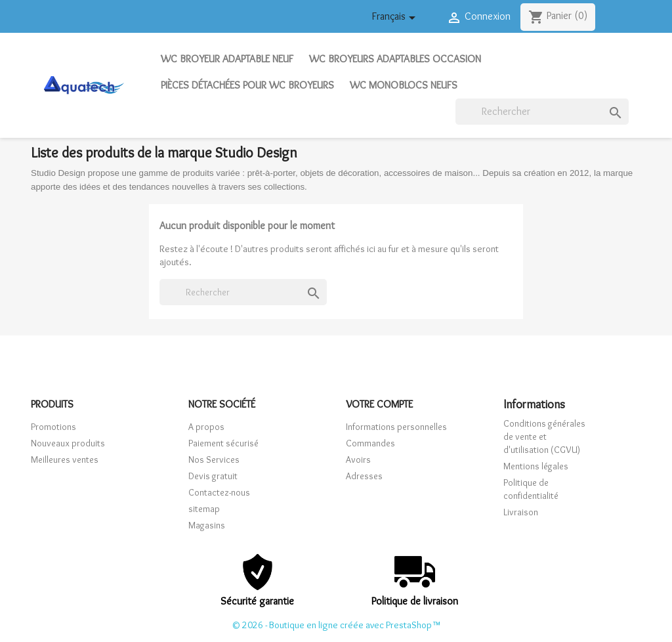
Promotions (53, 427)
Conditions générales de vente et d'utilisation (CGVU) (544, 437)
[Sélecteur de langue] (396, 18)
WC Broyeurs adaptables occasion (395, 59)
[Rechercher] (542, 112)
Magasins (207, 525)
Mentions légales (536, 466)
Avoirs (358, 460)
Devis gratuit (213, 476)
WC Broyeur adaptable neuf (227, 59)
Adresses (364, 476)
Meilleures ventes (65, 460)
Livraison (521, 512)
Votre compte (379, 404)
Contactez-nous (219, 492)
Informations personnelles (396, 427)
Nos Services (214, 460)
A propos (206, 427)
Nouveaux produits (68, 443)
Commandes (370, 443)
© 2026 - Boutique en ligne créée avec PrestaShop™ (336, 625)
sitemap (204, 509)
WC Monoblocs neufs (404, 85)
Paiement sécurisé (223, 443)
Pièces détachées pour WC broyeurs (247, 85)
